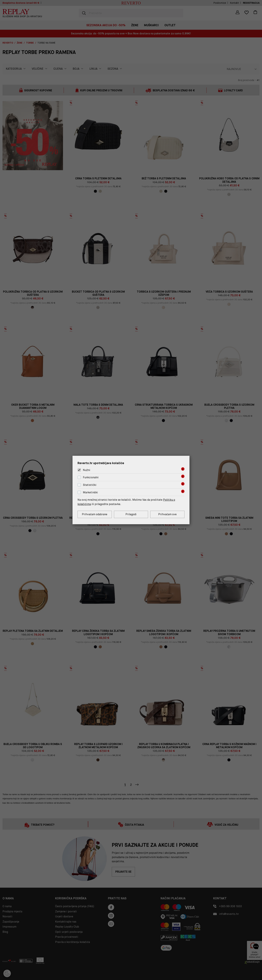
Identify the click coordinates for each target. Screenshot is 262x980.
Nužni (87, 470)
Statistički (90, 485)
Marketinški (90, 492)
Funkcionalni (91, 477)
